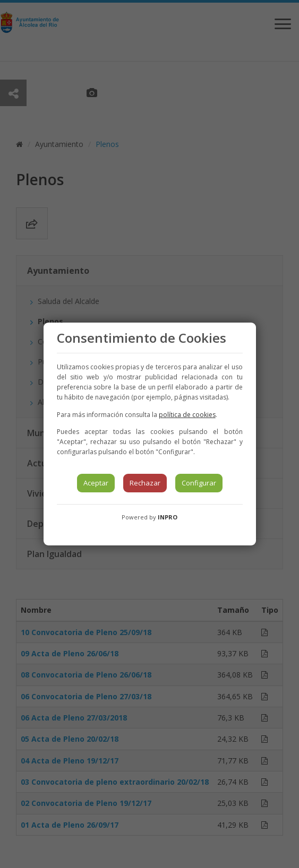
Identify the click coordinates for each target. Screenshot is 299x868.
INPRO (168, 517)
